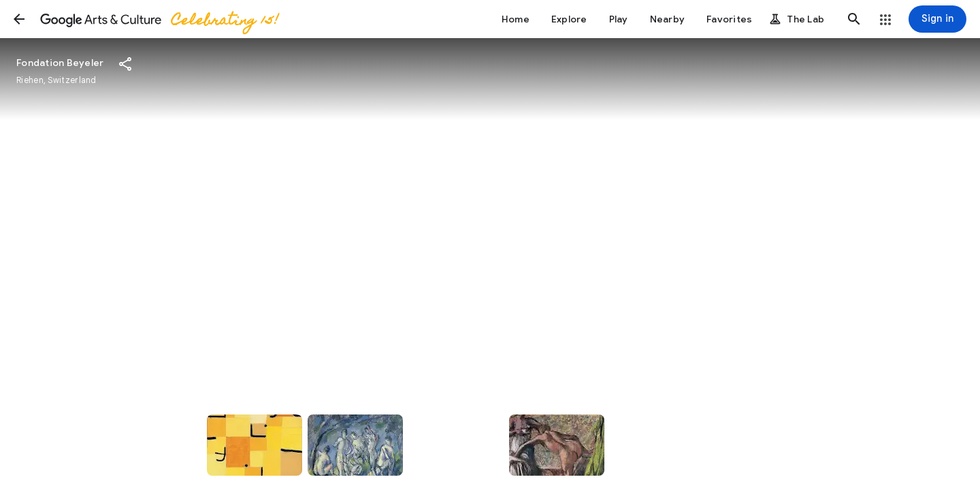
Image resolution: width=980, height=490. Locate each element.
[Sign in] (937, 19)
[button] (19, 19)
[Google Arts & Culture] (159, 19)
